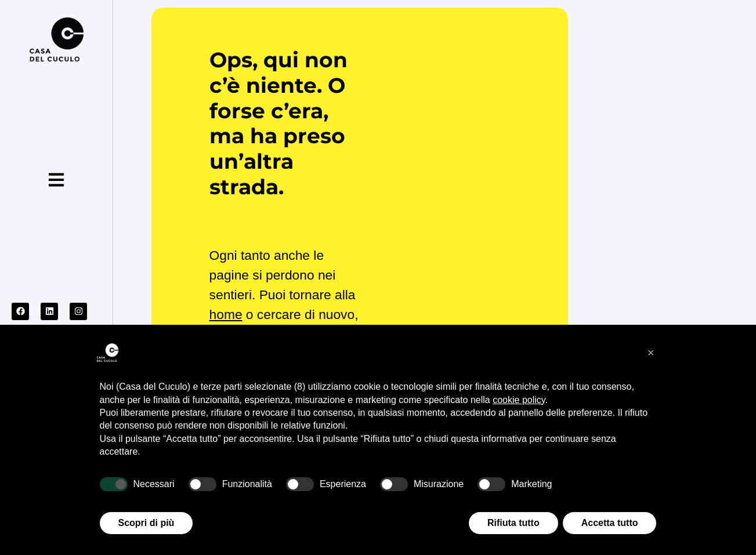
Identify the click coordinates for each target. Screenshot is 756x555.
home (226, 314)
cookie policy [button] (519, 400)
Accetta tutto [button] (610, 523)
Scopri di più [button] (147, 523)
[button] (651, 353)
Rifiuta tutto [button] (513, 523)
